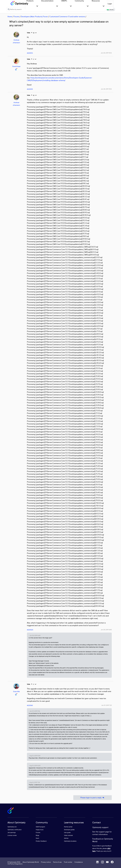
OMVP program (40, 827)
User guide (67, 833)
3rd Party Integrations (15, 864)
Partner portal (68, 827)
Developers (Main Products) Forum (34, 17)
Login (110, 4)
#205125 (30, 630)
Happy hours (40, 830)
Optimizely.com (12, 827)
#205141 (30, 705)
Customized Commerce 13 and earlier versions (67, 17)
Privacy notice (46, 862)
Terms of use (57, 862)
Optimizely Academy (70, 841)
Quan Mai (16, 691)
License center (12, 835)
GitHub (66, 838)
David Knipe (16, 66)
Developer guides (69, 830)
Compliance (79, 862)
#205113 (30, 53)
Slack (37, 838)
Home (10, 17)
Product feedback (41, 841)
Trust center (68, 862)
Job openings (12, 833)
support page (104, 832)
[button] (37, 6)
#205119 (30, 89)
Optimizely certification (15, 830)
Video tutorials (68, 835)
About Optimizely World (31, 862)
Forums (17, 17)
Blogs (37, 835)
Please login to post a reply (93, 798)
